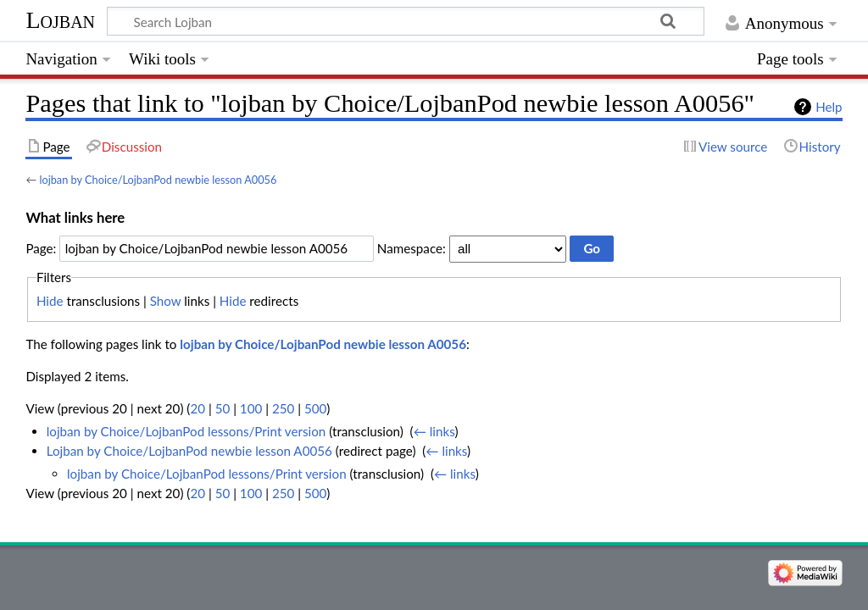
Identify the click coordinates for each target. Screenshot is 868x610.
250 (283, 408)
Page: (41, 248)
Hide (50, 301)
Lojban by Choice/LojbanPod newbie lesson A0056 (189, 451)
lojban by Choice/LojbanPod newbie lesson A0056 (158, 180)
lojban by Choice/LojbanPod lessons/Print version (186, 431)
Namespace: (412, 248)
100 (251, 408)
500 (315, 408)
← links (434, 431)
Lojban (60, 20)
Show (166, 301)
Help (829, 107)
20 (198, 408)
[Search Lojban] (406, 21)
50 (223, 408)
